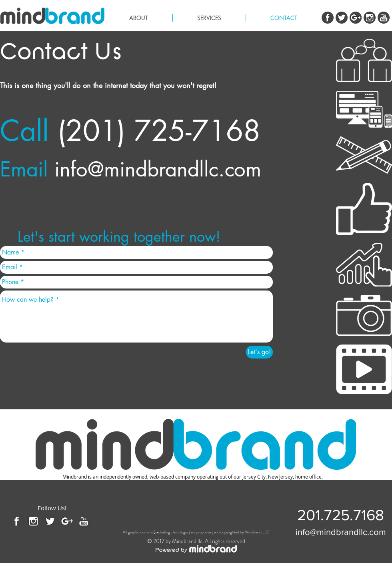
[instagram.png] (370, 18)
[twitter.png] (342, 18)
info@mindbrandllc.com (158, 169)
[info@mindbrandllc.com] (341, 532)
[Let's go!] (259, 352)
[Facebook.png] (328, 18)
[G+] (356, 18)
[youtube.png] (384, 18)
